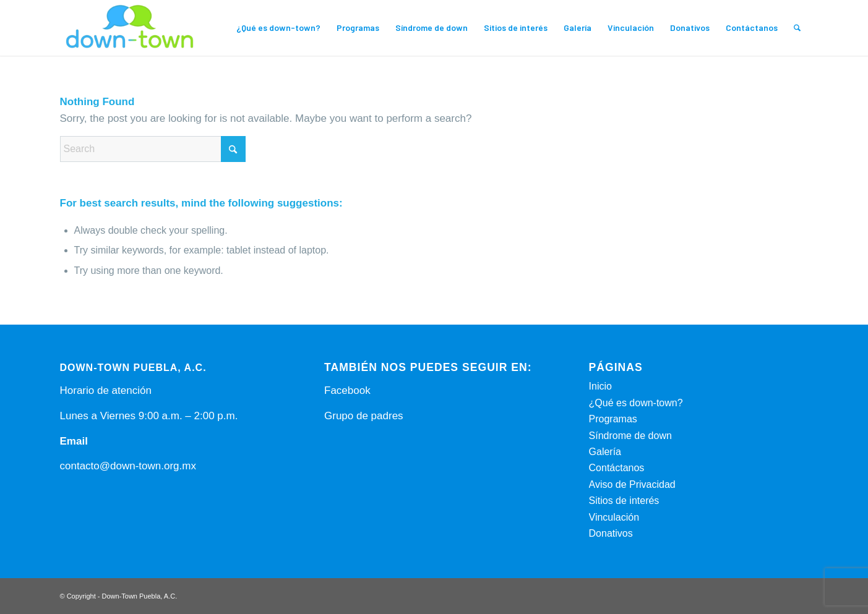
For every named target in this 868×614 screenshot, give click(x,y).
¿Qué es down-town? (636, 403)
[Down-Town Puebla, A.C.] (130, 28)
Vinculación (614, 517)
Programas (613, 419)
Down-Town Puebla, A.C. (140, 596)
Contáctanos (617, 468)
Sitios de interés (624, 501)
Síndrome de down (630, 436)
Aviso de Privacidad (632, 484)
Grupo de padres (364, 416)
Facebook (347, 390)
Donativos (611, 533)
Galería (605, 452)
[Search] (797, 28)
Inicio (600, 386)
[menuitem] (278, 28)
